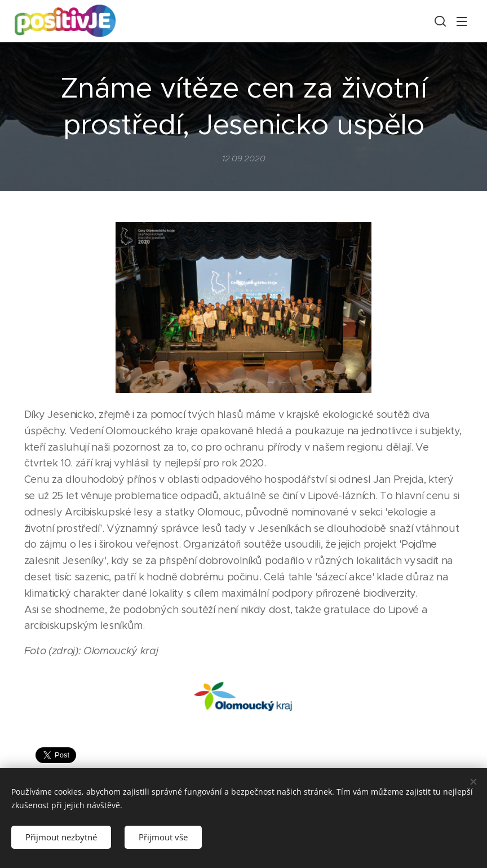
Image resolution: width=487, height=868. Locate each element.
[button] (439, 21)
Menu (462, 21)
